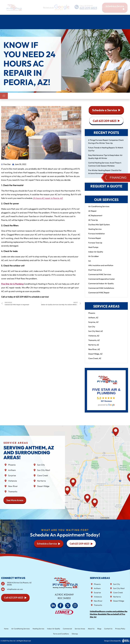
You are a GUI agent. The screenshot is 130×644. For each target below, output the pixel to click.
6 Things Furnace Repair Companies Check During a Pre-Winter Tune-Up (106, 144)
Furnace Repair (95, 240)
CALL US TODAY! (86, 6)
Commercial (67, 629)
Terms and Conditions (61, 634)
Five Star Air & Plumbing (12, 286)
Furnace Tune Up (95, 245)
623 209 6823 (89, 8)
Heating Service (95, 231)
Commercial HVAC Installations (101, 290)
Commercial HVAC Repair (99, 295)
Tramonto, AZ (94, 343)
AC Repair (93, 213)
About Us (119, 18)
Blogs (96, 629)
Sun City (92, 329)
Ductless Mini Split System (99, 227)
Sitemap (74, 634)
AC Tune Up (93, 222)
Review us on (48, 7)
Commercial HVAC (87, 18)
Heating (38, 18)
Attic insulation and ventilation (101, 268)
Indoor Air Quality (96, 254)
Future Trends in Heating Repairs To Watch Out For (106, 151)
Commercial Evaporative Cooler (102, 281)
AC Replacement (95, 218)
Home (3, 18)
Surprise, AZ (93, 324)
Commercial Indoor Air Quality (101, 286)
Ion (90, 263)
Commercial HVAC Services (100, 277)
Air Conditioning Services (19, 18)
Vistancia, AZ (94, 338)
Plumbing (50, 18)
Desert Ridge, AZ (95, 356)
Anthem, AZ (93, 320)
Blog (128, 18)
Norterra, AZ (94, 347)
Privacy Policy (115, 629)
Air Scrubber (94, 259)
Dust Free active (95, 272)
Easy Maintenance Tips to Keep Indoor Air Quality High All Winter (105, 159)
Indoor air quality (66, 18)
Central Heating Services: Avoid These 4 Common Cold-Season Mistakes (105, 166)
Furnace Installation (97, 236)
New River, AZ (94, 352)
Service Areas (105, 18)
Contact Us (65, 26)
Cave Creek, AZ (95, 361)
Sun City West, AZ (96, 333)
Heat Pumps (93, 250)
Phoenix (92, 315)
